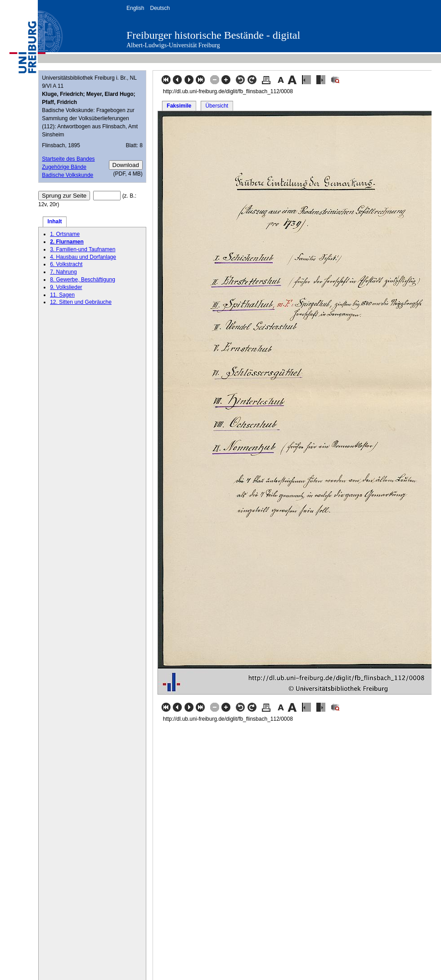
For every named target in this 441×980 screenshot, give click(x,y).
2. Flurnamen (67, 242)
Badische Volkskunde (67, 175)
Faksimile (179, 106)
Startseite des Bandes (68, 159)
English (135, 8)
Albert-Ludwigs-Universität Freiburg (173, 45)
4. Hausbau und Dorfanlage (83, 257)
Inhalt (55, 221)
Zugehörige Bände (64, 167)
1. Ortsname (65, 234)
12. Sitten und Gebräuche (81, 302)
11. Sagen (62, 295)
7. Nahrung (63, 272)
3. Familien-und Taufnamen (83, 249)
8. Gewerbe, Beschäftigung (83, 280)
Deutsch (160, 8)
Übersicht (217, 106)
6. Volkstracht (66, 264)
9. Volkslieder (66, 287)
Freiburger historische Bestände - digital (213, 35)
